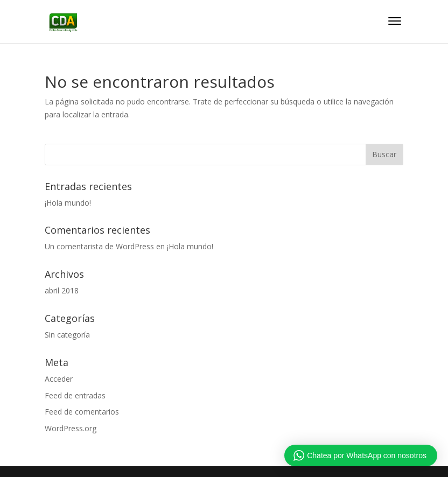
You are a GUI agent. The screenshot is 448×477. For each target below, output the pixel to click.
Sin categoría (67, 335)
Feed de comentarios (82, 412)
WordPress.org (71, 428)
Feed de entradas (75, 395)
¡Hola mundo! (68, 203)
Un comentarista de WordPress (99, 246)
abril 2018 (62, 290)
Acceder (59, 379)
